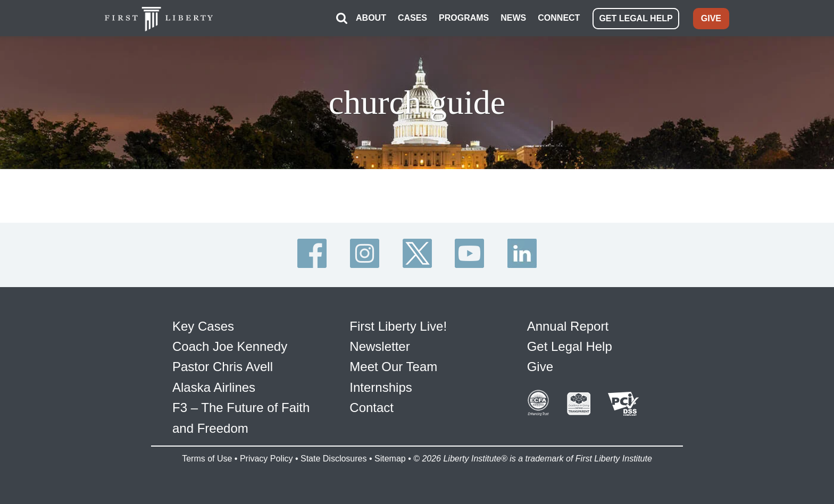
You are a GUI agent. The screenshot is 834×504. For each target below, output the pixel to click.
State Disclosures (334, 459)
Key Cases (203, 326)
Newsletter (380, 346)
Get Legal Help (570, 346)
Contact (372, 408)
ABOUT (371, 18)
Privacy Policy (266, 459)
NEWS (513, 18)
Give (540, 367)
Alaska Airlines (214, 387)
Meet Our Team (393, 367)
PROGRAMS (464, 18)
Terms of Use (207, 459)
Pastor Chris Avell (223, 367)
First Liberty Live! (398, 326)
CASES (412, 18)
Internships (381, 387)
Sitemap (390, 459)
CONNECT (559, 18)
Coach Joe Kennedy (230, 346)
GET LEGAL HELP (636, 18)
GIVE (711, 18)
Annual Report (568, 326)
